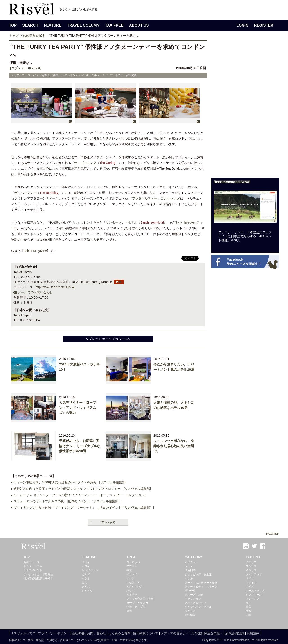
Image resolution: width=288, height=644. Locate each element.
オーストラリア (255, 591)
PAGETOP (273, 534)
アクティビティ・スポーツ (201, 587)
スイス (250, 587)
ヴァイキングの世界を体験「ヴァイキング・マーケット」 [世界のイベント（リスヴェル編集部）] (84, 508)
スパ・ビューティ (196, 603)
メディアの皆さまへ (175, 633)
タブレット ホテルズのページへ (108, 339)
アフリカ (132, 566)
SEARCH (30, 25)
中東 (129, 570)
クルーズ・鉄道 (194, 595)
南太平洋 (132, 595)
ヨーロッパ (133, 562)
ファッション (193, 599)
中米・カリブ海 (136, 607)
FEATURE (53, 25)
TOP (13, 25)
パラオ (86, 578)
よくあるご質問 (119, 633)
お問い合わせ (97, 633)
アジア (130, 578)
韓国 (248, 607)
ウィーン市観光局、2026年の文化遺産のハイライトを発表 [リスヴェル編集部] (70, 482)
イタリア (251, 562)
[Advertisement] (245, 108)
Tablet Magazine (35, 251)
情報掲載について (146, 633)
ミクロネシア (135, 587)
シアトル (87, 591)
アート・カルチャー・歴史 (201, 583)
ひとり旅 (190, 611)
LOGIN (242, 25)
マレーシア (252, 599)
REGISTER (264, 25)
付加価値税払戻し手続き (38, 578)
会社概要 (78, 633)
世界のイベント (33, 570)
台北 (84, 583)
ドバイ (86, 562)
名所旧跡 (190, 570)
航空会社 (190, 591)
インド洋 (132, 574)
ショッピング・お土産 (198, 574)
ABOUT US (139, 25)
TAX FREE (114, 25)
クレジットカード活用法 (38, 574)
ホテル (189, 578)
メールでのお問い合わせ (35, 292)
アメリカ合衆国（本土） (141, 599)
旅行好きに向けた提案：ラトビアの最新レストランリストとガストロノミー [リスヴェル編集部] (82, 489)
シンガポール (90, 570)
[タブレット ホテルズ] (26, 68)
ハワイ (86, 566)
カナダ (86, 574)
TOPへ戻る (108, 522)
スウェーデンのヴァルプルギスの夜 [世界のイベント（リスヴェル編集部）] (68, 501)
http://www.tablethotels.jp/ (53, 287)
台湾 (248, 611)
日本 (248, 615)
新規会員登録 (235, 633)
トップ (14, 36)
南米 (129, 611)
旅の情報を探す (34, 36)
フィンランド (254, 574)
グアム (86, 587)
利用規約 (253, 633)
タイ (248, 603)
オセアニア (133, 583)
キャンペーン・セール (198, 607)
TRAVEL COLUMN (83, 25)
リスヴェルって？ (23, 633)
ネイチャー (191, 562)
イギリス (251, 570)
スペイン (251, 583)
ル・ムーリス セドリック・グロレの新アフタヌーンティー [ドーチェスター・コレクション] (79, 495)
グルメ (189, 566)
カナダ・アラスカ (137, 603)
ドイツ (250, 578)
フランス (251, 566)
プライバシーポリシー (54, 633)
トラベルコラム (33, 566)
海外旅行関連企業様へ (207, 633)
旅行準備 (190, 615)
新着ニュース (31, 562)
